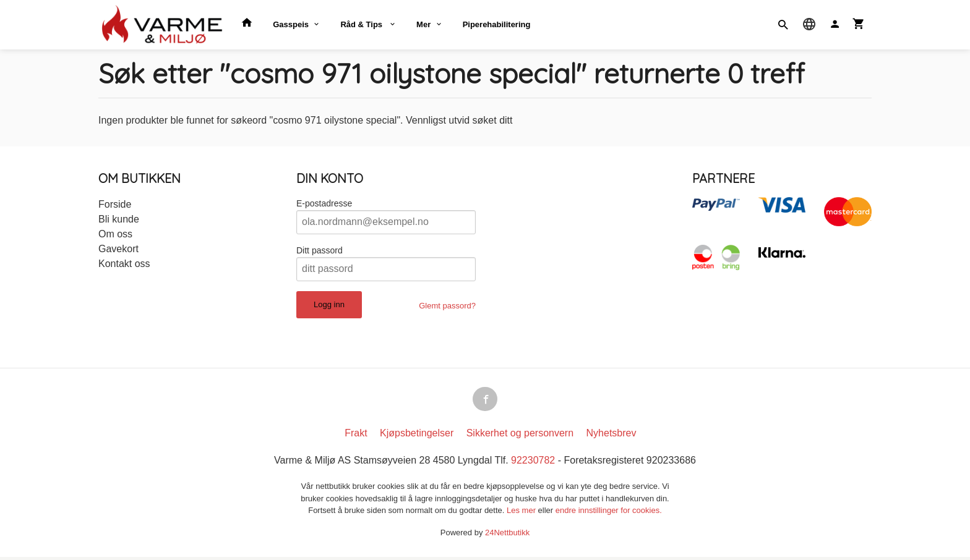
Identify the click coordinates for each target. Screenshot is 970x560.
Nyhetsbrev (612, 436)
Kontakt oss (124, 264)
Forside (115, 204)
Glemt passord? (447, 306)
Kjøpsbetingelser (417, 436)
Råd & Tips (362, 24)
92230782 (533, 463)
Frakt (356, 436)
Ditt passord (320, 250)
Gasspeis (291, 24)
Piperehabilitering (497, 24)
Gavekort (118, 249)
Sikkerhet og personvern (520, 436)
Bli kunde (119, 219)
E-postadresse (324, 203)
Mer (423, 24)
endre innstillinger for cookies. (609, 513)
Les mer (522, 513)
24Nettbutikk (507, 535)
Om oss (115, 234)
